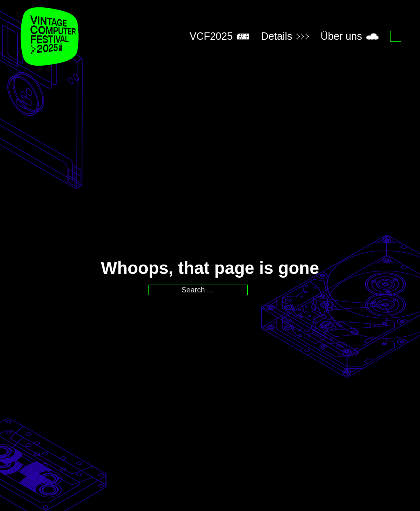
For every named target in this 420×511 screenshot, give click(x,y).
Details (276, 36)
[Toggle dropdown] (243, 36)
